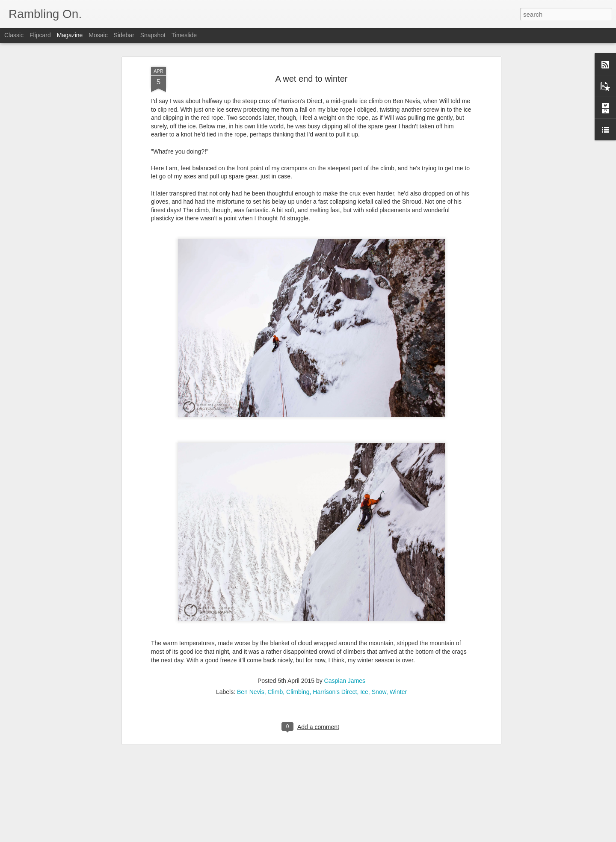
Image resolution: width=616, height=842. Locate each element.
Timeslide (184, 35)
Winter (398, 675)
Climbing (298, 675)
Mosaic (98, 35)
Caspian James (345, 664)
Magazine (70, 35)
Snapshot (153, 35)
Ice (364, 675)
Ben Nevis (251, 675)
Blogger (335, 837)
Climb (275, 675)
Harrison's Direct (335, 675)
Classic (14, 35)
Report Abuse (360, 837)
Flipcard (40, 35)
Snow (379, 675)
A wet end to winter (312, 62)
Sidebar (124, 35)
